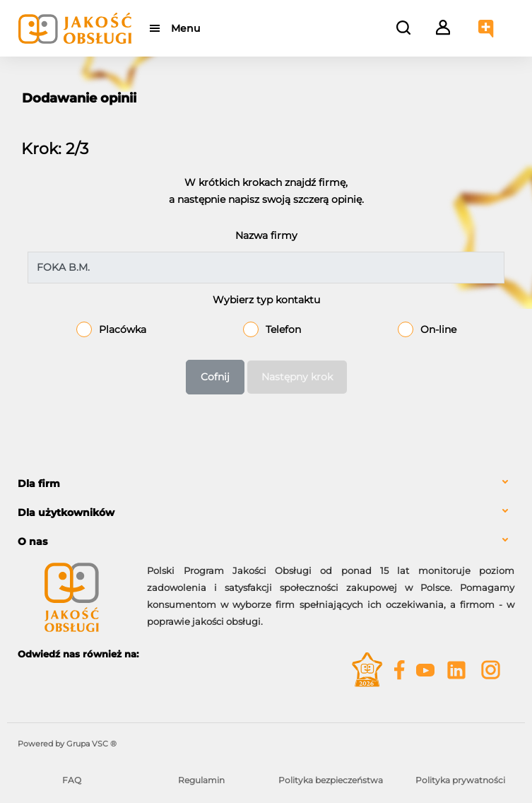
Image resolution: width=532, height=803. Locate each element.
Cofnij (215, 377)
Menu (185, 28)
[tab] (266, 484)
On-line (438, 329)
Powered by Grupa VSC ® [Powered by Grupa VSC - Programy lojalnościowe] (67, 744)
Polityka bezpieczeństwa (331, 780)
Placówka (123, 329)
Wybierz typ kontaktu (266, 300)
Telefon (283, 329)
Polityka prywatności (460, 780)
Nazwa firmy (266, 235)
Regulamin (201, 780)
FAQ (72, 780)
